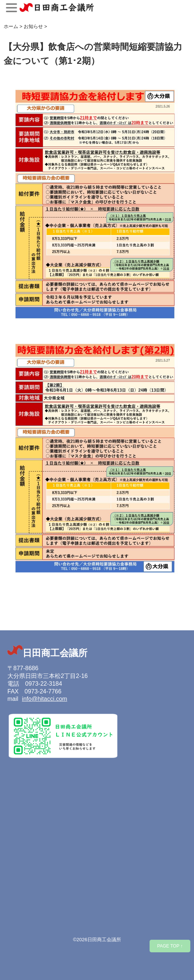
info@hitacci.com (44, 699)
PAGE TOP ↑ (170, 946)
